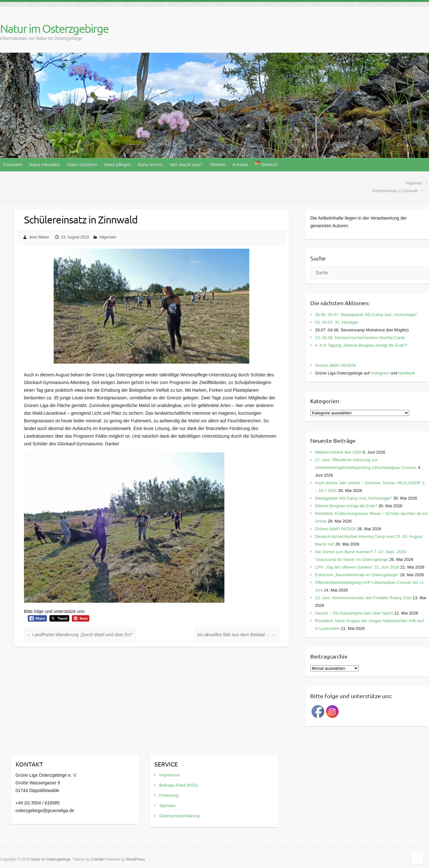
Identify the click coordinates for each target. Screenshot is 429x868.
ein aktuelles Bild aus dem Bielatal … (237, 635)
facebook (407, 373)
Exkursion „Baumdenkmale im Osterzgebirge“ (357, 575)
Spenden (168, 806)
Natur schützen (82, 165)
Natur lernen (150, 165)
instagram (380, 373)
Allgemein (108, 237)
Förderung (169, 795)
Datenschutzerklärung (179, 816)
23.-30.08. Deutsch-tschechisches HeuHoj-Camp (360, 338)
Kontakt (240, 165)
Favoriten (13, 165)
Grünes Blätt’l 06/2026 (336, 365)
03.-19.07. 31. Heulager (337, 322)
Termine (218, 165)
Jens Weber (39, 237)
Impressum (169, 775)
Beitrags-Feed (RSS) (179, 785)
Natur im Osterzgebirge (54, 28)
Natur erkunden (45, 165)
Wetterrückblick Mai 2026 (338, 452)
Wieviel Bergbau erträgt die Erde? (346, 506)
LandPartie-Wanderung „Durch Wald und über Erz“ (80, 635)
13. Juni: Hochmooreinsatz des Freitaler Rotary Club (363, 598)
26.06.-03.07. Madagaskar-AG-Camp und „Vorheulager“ (366, 315)
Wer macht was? (186, 165)
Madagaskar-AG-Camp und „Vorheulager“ (354, 498)
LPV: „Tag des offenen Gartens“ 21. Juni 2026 (357, 567)
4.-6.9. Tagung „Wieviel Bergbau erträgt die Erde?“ (361, 345)
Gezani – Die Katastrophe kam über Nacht (354, 613)
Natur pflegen (117, 165)
